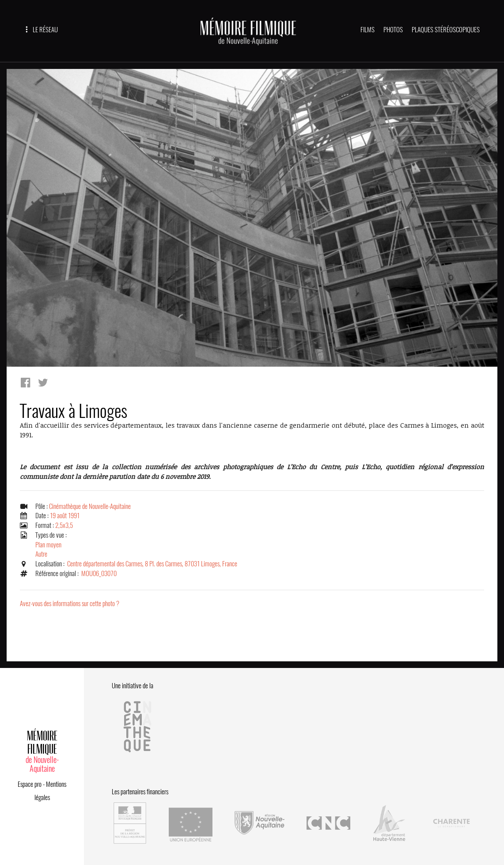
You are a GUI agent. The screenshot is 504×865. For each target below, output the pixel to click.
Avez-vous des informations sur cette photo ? (70, 603)
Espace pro (30, 784)
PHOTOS (393, 30)
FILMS (368, 30)
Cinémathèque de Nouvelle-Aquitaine (90, 506)
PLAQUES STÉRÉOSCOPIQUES (446, 30)
